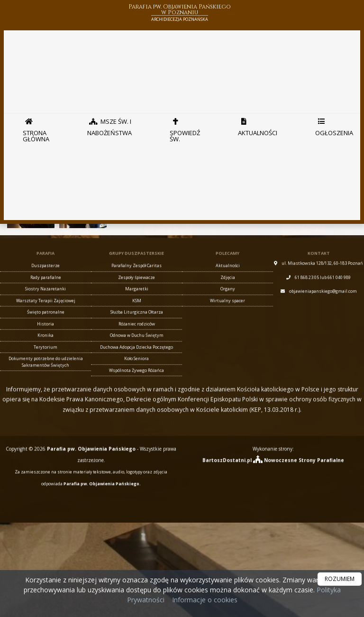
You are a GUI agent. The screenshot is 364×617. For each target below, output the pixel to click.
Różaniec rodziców (137, 334)
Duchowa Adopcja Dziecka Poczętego (136, 357)
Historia (45, 334)
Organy (228, 299)
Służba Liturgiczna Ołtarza (137, 322)
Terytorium (45, 357)
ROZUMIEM (340, 579)
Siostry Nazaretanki (45, 299)
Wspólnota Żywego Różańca (136, 380)
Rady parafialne (46, 287)
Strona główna (36, 128)
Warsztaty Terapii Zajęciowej (46, 310)
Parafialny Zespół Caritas (136, 275)
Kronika (45, 345)
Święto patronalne (46, 322)
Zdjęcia (228, 287)
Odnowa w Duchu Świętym (137, 345)
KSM (137, 310)
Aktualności (258, 125)
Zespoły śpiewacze (136, 287)
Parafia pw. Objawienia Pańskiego (180, 13)
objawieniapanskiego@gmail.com (323, 301)
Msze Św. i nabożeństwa (109, 125)
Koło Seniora (136, 368)
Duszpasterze (45, 275)
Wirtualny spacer (227, 310)
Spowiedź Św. (185, 128)
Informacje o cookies (205, 600)
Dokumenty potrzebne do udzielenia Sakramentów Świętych (46, 372)
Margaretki (137, 299)
